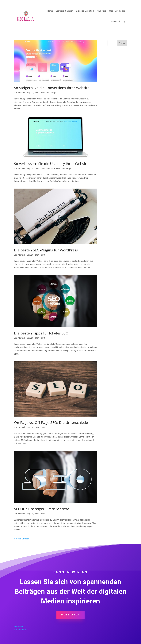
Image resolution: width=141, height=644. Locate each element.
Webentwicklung (118, 21)
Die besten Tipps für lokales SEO (41, 333)
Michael (21, 92)
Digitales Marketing (85, 11)
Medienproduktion (117, 11)
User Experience (53, 168)
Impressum (19, 626)
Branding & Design (64, 11)
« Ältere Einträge (22, 539)
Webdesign (51, 92)
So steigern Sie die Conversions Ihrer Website (52, 88)
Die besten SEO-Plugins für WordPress (46, 250)
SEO (43, 92)
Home (50, 11)
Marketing (101, 11)
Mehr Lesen (70, 615)
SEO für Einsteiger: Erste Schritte (42, 509)
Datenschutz (20, 630)
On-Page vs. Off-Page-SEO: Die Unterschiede (51, 422)
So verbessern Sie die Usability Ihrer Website (51, 164)
